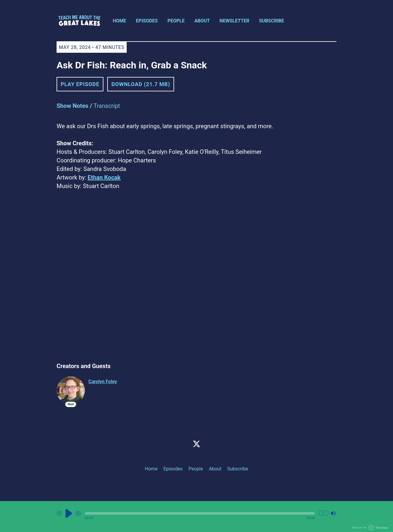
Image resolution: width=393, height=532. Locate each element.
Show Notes (72, 106)
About (202, 21)
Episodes (147, 21)
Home (119, 21)
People (176, 21)
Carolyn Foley (103, 382)
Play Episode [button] (80, 84)
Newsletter (234, 21)
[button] (200, 513)
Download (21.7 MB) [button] (141, 84)
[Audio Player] (196, 517)
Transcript (107, 106)
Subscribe (271, 21)
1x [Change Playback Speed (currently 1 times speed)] (323, 513)
